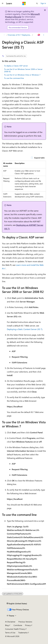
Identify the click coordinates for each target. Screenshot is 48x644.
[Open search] (37, 3)
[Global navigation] (3, 3)
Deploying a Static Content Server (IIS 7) (25, 329)
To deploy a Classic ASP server (16, 66)
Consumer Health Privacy (15, 629)
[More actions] (44, 35)
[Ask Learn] (39, 35)
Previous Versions (25, 622)
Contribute (18, 625)
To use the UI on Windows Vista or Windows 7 (22, 75)
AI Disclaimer (10, 622)
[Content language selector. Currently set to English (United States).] (17, 603)
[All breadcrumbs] (4, 35)
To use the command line (14, 78)
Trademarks (23, 633)
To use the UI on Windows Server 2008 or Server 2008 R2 (23, 70)
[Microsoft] (24, 3)
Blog (7, 625)
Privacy (28, 625)
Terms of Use (10, 633)
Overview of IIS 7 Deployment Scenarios (20, 35)
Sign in (43, 3)
